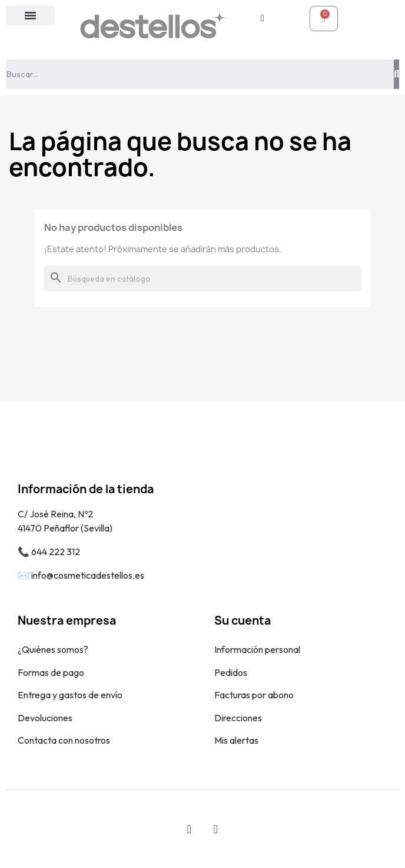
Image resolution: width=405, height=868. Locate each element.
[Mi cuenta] (263, 18)
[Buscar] (203, 279)
